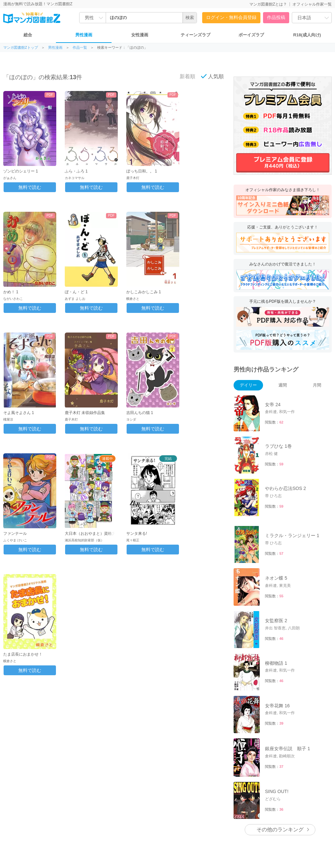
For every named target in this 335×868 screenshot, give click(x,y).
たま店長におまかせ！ (23, 654)
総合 (28, 35)
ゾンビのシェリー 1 (21, 171)
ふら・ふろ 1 (76, 171)
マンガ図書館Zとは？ (268, 4)
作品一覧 (80, 48)
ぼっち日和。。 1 (142, 171)
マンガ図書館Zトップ (21, 48)
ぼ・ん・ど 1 (76, 292)
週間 (283, 385)
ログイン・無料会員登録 (231, 17)
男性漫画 (84, 35)
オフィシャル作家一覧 (312, 4)
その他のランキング (280, 772)
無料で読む (30, 187)
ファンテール (15, 533)
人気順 (212, 76)
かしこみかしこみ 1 (144, 292)
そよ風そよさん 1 (19, 413)
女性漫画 (140, 35)
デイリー (248, 385)
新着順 (184, 76)
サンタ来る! (137, 533)
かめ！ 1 (11, 292)
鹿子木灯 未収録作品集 (85, 413)
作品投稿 (276, 17)
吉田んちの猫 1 (140, 413)
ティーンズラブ (195, 35)
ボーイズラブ (251, 35)
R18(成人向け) (307, 35)
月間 (317, 385)
